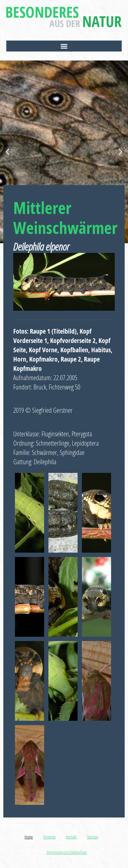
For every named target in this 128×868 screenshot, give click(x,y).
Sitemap (93, 837)
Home (29, 837)
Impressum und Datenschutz (67, 852)
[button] (64, 46)
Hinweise (49, 837)
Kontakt (71, 837)
